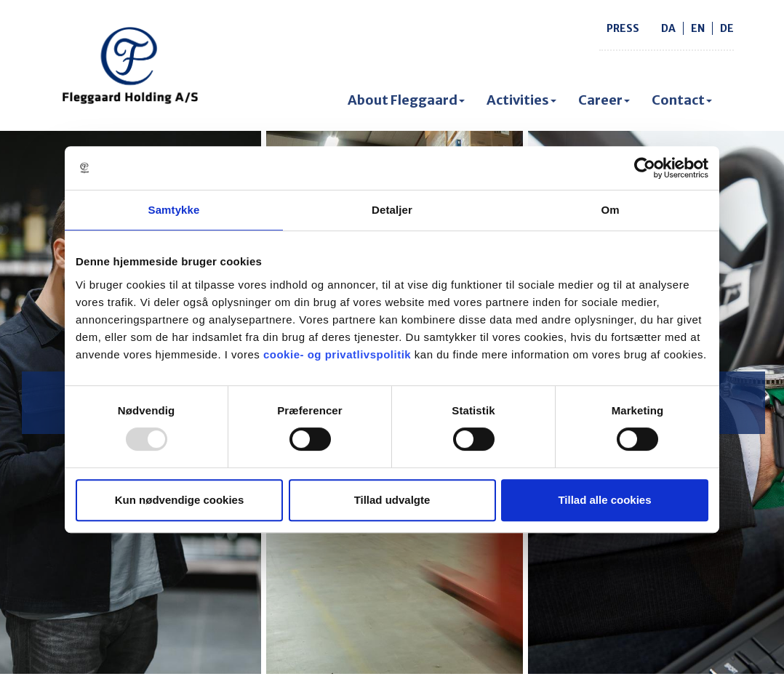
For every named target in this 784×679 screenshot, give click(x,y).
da (668, 28)
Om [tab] (610, 210)
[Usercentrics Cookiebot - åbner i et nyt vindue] (645, 168)
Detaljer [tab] (392, 210)
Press (623, 28)
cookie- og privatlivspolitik (337, 354)
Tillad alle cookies (604, 500)
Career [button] (604, 100)
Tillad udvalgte (392, 500)
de (727, 28)
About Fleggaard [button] (406, 100)
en (698, 28)
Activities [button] (521, 100)
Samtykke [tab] (174, 210)
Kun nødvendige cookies (180, 500)
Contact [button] (682, 100)
